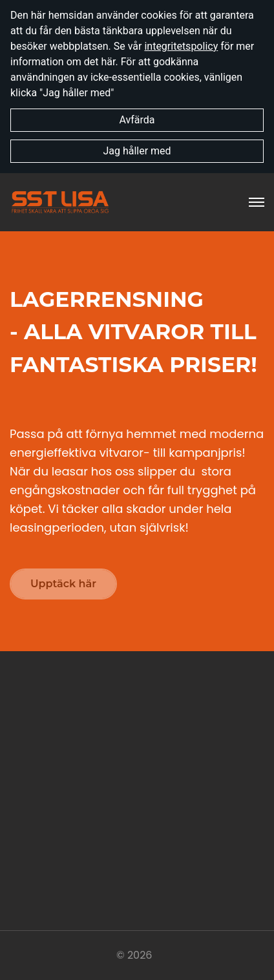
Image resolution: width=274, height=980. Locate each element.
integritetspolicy (181, 46)
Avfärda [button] (137, 120)
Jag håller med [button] (137, 151)
